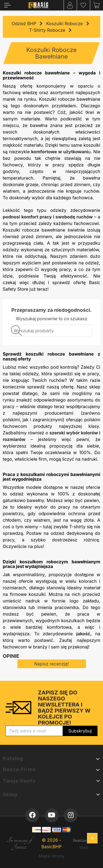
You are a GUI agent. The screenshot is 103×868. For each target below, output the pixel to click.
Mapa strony (51, 856)
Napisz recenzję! (51, 664)
